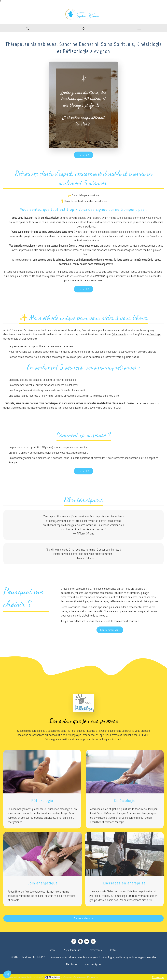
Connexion (158, 977)
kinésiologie (119, 334)
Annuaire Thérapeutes (88, 977)
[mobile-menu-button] (139, 28)
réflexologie (154, 334)
